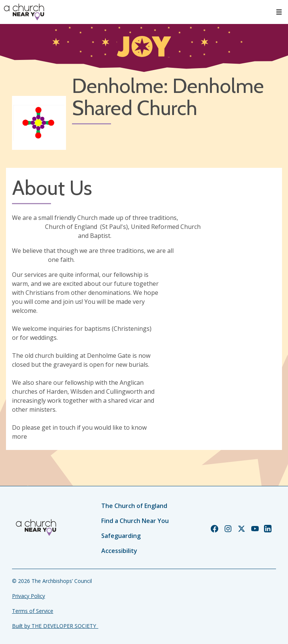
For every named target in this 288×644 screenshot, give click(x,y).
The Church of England (134, 506)
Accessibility (119, 551)
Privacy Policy (28, 596)
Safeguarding (121, 536)
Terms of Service (33, 611)
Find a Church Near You (135, 521)
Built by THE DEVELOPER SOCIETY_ (55, 626)
